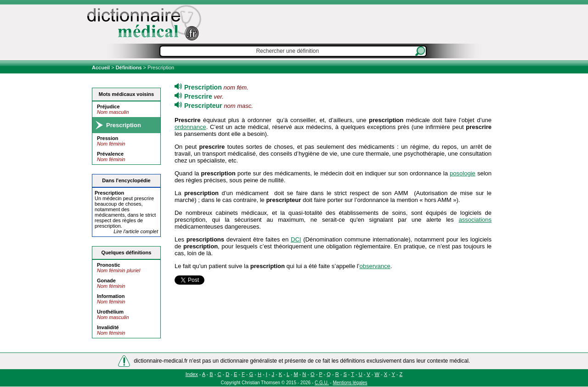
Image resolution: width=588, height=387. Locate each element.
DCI (296, 239)
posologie (463, 173)
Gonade (106, 280)
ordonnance (190, 127)
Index (192, 374)
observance (375, 266)
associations (475, 220)
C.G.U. (322, 383)
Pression (107, 138)
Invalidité (108, 327)
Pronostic (109, 265)
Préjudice (108, 107)
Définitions (129, 67)
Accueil (102, 67)
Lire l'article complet (136, 231)
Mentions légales (350, 383)
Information (111, 296)
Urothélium (110, 312)
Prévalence (110, 154)
